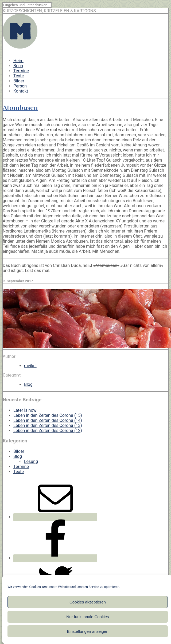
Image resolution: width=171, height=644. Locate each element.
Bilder (19, 81)
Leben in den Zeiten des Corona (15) (48, 415)
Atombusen (20, 108)
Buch (18, 66)
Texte (19, 76)
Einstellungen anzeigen (88, 631)
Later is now (25, 410)
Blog (28, 384)
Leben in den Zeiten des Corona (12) (48, 431)
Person (20, 86)
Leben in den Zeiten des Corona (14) (48, 420)
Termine (21, 71)
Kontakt (21, 91)
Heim (18, 61)
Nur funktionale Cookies (88, 617)
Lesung (31, 461)
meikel (30, 366)
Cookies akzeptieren (88, 602)
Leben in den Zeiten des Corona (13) (48, 425)
